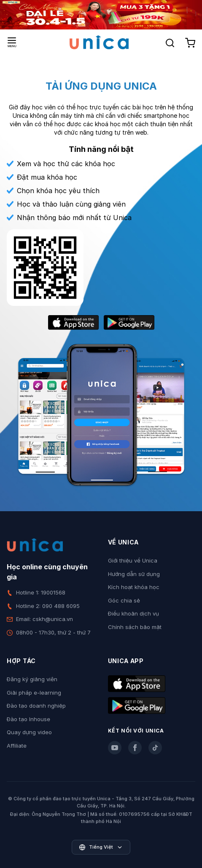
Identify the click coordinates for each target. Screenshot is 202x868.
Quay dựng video (29, 732)
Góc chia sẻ (124, 600)
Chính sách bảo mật (135, 627)
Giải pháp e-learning (34, 693)
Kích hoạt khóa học (134, 587)
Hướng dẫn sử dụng (134, 574)
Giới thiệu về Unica (133, 560)
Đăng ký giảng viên (32, 679)
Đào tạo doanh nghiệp (36, 706)
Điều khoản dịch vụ (133, 613)
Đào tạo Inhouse (28, 719)
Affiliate (17, 746)
